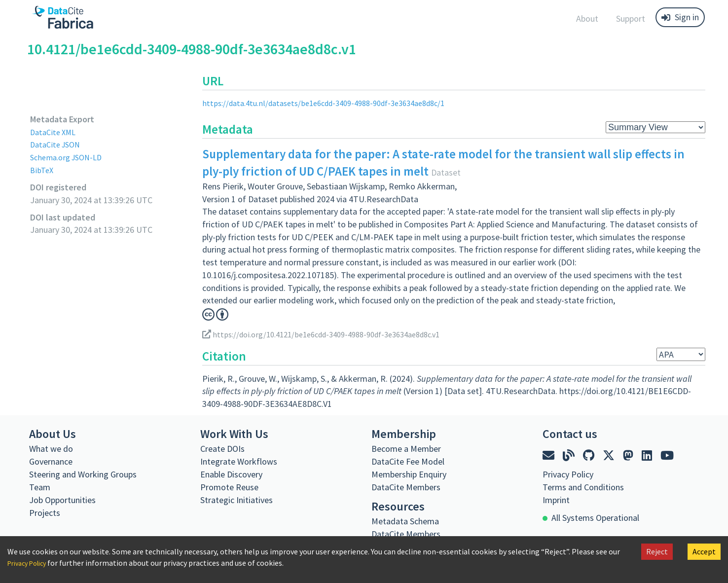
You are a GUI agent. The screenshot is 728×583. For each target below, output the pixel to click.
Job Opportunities (62, 500)
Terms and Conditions (583, 487)
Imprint (556, 500)
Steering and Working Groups (83, 474)
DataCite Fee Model (408, 461)
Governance (51, 461)
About (587, 18)
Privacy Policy (31, 563)
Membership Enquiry (409, 474)
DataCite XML (55, 132)
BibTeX (43, 170)
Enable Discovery (231, 474)
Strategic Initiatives (237, 500)
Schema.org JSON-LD (70, 157)
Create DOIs (222, 449)
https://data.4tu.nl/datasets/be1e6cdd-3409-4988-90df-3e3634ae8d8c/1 (336, 103)
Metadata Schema (405, 521)
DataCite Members (406, 487)
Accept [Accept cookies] (704, 551)
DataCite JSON (58, 144)
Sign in (680, 17)
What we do (51, 449)
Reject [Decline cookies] (657, 551)
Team (40, 487)
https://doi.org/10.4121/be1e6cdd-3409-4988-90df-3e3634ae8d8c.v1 (334, 334)
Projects (45, 513)
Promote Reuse (229, 487)
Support (631, 18)
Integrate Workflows (239, 461)
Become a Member (406, 449)
